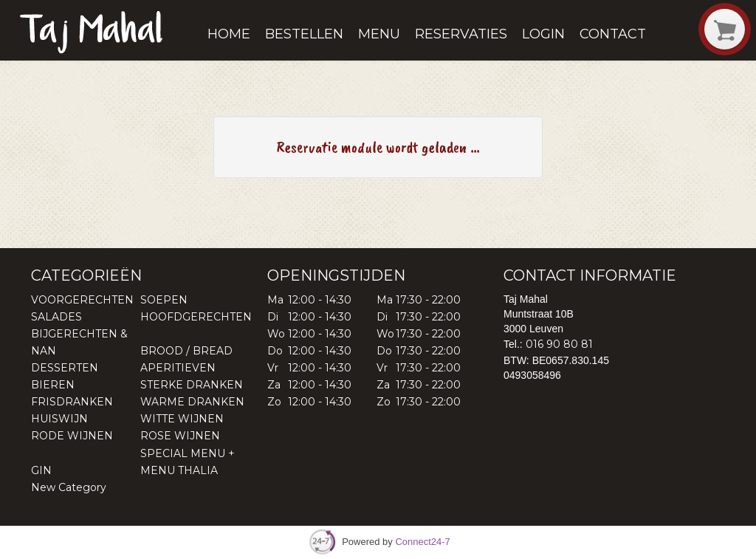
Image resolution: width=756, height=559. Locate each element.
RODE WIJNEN (72, 436)
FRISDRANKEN (72, 402)
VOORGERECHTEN (82, 300)
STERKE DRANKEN (192, 385)
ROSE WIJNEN (180, 436)
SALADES (56, 317)
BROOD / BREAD (186, 351)
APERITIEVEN (178, 368)
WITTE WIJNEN (182, 419)
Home (229, 34)
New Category (69, 487)
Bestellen (304, 34)
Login (543, 34)
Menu (379, 34)
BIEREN (53, 385)
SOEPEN (164, 300)
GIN (41, 470)
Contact (613, 34)
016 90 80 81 (559, 344)
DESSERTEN (65, 368)
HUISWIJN (59, 419)
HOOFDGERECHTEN (196, 317)
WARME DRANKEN (192, 402)
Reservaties (461, 34)
